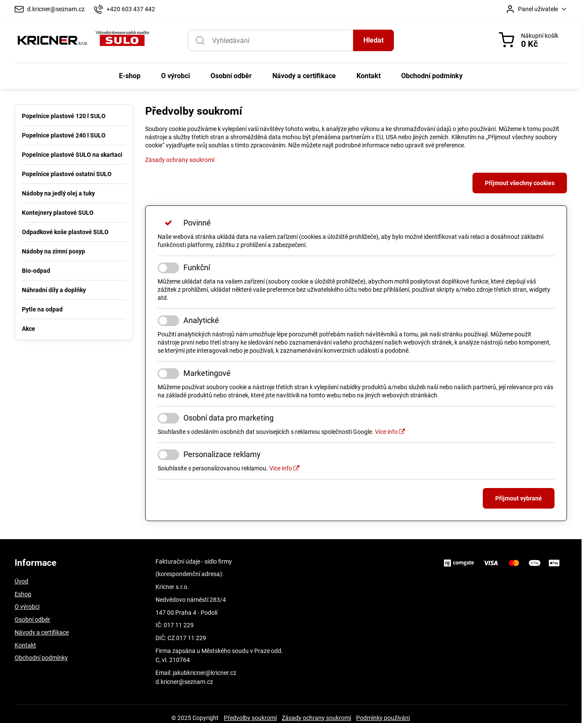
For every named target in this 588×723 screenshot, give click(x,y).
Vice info (390, 432)
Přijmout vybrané (519, 498)
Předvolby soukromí (250, 718)
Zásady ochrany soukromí (180, 160)
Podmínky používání (383, 718)
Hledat (373, 40)
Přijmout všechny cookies (520, 183)
